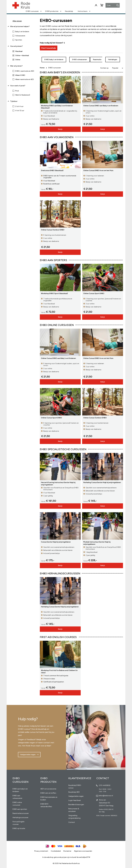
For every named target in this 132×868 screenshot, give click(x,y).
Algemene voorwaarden (83, 851)
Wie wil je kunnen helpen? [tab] (20, 26)
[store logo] (21, 5)
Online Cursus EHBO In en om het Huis (98, 170)
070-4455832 (105, 785)
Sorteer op (104, 68)
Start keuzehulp (49, 48)
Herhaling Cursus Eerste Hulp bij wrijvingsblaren (102, 482)
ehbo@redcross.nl (106, 796)
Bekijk (60, 129)
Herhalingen (113, 60)
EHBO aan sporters (20, 809)
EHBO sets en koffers (48, 793)
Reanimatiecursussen (21, 813)
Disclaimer (67, 851)
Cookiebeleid (56, 851)
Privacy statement (41, 851)
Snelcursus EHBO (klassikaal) (52, 170)
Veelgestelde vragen (28, 755)
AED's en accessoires (48, 789)
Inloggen (96, 5)
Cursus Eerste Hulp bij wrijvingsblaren (56, 542)
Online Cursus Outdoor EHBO (53, 230)
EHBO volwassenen (80, 60)
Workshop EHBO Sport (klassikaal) (54, 293)
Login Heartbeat (75, 800)
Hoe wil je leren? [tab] (16, 47)
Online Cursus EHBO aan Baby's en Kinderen (101, 106)
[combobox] (113, 5)
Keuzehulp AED (74, 792)
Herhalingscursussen (20, 818)
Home (42, 68)
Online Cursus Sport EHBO (94, 293)
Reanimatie (97, 60)
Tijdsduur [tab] (14, 101)
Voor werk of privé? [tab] (18, 86)
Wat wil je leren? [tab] (16, 66)
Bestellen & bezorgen (76, 805)
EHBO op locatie (19, 828)
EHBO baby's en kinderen (54, 60)
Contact (72, 822)
